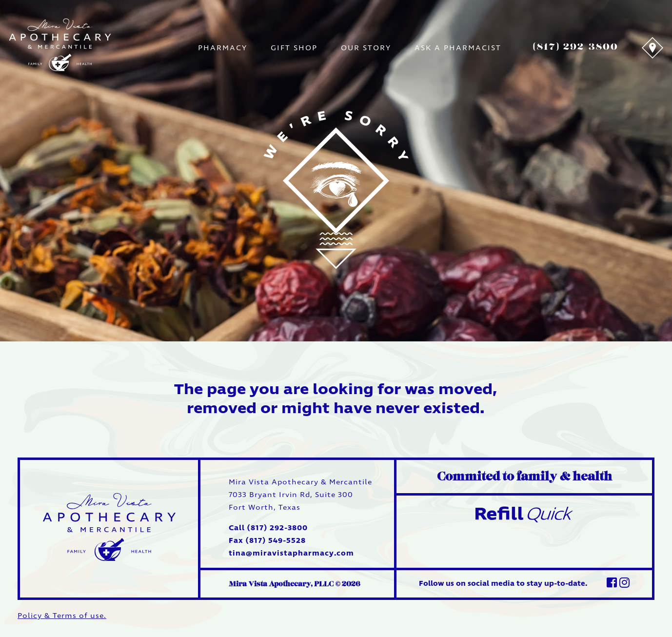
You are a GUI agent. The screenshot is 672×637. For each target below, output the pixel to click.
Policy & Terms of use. (62, 616)
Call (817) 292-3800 (268, 528)
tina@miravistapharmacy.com (291, 553)
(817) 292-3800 (575, 47)
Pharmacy (223, 48)
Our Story (366, 48)
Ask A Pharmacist (458, 48)
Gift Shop (294, 48)
